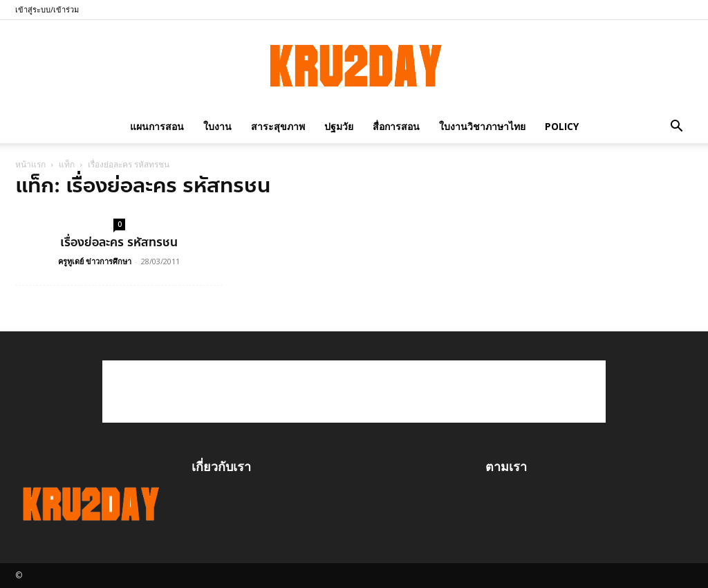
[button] (676, 126)
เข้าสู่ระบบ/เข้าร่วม (47, 9)
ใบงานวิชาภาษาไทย (482, 126)
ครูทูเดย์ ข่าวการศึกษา (95, 261)
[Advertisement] (354, 392)
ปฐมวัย (339, 126)
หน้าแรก (30, 164)
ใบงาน (217, 126)
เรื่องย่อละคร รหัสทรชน (119, 242)
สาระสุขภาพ (278, 126)
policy (562, 126)
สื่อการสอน (396, 126)
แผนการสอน (157, 126)
